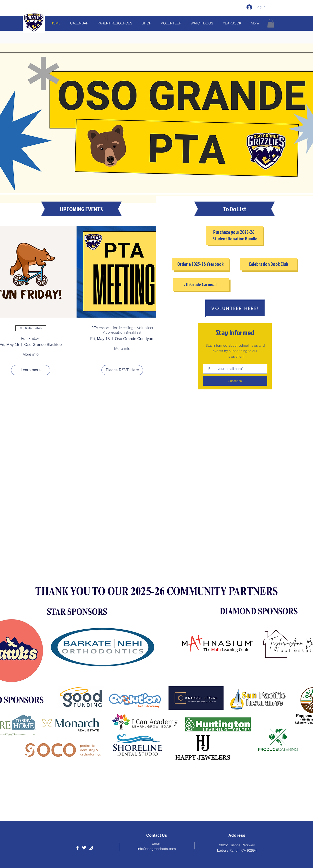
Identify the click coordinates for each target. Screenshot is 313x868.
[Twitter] (84, 848)
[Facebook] (78, 848)
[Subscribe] (235, 381)
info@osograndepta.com (157, 849)
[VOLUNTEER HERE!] (235, 308)
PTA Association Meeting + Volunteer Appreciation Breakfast (122, 330)
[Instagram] (91, 848)
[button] (271, 23)
